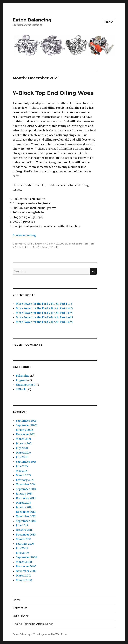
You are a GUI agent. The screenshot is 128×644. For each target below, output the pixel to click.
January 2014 (24, 494)
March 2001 (24, 576)
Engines (39, 244)
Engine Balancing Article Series (33, 624)
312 (66, 244)
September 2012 (26, 521)
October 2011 (24, 530)
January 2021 (24, 443)
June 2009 (22, 553)
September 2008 (27, 557)
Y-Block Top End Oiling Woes (53, 93)
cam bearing (76, 244)
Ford (86, 244)
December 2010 (26, 535)
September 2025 (26, 421)
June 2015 (22, 466)
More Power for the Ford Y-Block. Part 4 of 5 (44, 317)
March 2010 (24, 539)
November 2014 (26, 484)
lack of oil (27, 247)
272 (58, 244)
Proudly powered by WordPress (50, 634)
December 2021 (26, 434)
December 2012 (26, 512)
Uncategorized (26, 385)
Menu (109, 22)
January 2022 (24, 430)
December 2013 (26, 498)
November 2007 (26, 571)
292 (62, 244)
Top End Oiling (41, 247)
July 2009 (22, 548)
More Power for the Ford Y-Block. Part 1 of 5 (44, 304)
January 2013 (24, 507)
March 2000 (24, 580)
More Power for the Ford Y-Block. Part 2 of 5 (44, 308)
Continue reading (24, 235)
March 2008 (24, 562)
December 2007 (26, 566)
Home (17, 600)
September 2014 (26, 489)
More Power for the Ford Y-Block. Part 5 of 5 (44, 322)
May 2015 (22, 471)
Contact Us (20, 608)
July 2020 (22, 448)
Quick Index (21, 616)
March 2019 (23, 453)
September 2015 (26, 462)
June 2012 (22, 525)
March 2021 (23, 439)
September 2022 (26, 425)
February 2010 (25, 544)
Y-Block (49, 244)
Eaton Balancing (32, 20)
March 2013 (23, 503)
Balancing (23, 376)
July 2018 (22, 457)
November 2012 (26, 516)
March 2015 (23, 475)
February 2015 (25, 480)
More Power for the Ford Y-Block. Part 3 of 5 (44, 313)
